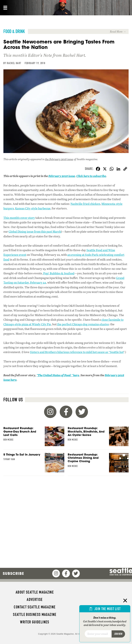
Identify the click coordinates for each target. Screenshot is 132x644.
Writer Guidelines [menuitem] (35, 622)
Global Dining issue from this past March (35, 232)
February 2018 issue (62, 176)
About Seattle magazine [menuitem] (35, 592)
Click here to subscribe (91, 176)
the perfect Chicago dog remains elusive (83, 324)
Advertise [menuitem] (35, 600)
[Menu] (5, 8)
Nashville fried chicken (85, 204)
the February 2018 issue (59, 159)
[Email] (98, 634)
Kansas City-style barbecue (33, 208)
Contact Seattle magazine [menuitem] (35, 607)
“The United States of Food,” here (58, 375)
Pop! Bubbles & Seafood (59, 273)
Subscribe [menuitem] (13, 573)
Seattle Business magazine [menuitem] (35, 615)
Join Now (118, 634)
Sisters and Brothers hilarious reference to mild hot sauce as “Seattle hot (77, 352)
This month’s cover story (19, 218)
